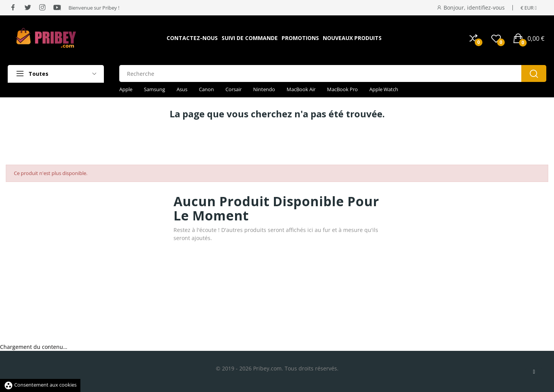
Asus (182, 89)
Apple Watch (384, 89)
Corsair (234, 89)
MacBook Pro (342, 89)
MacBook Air (301, 89)
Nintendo (264, 89)
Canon (206, 89)
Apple (126, 89)
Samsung (154, 89)
